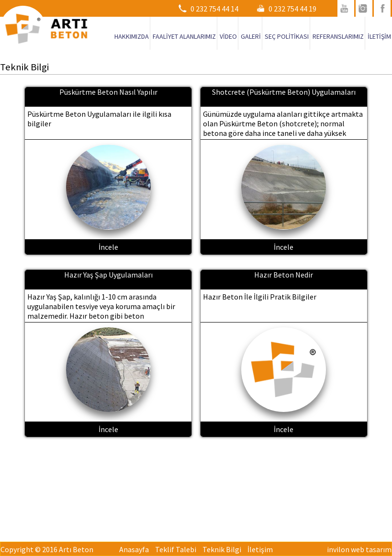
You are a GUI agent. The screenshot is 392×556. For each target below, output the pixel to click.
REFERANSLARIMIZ (338, 36)
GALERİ (251, 36)
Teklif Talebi (176, 549)
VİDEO (228, 36)
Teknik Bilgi (222, 549)
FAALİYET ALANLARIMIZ (184, 36)
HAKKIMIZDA (132, 36)
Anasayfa (134, 549)
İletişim (260, 549)
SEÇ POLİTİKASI (287, 36)
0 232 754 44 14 (214, 9)
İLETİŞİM (379, 36)
